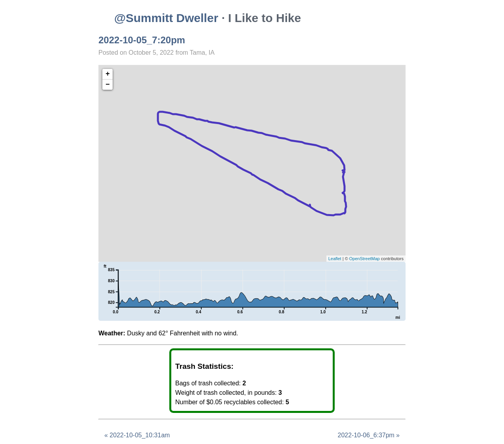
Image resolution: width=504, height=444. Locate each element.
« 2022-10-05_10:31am (137, 435)
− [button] (108, 85)
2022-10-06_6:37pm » (369, 435)
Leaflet (335, 259)
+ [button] (108, 74)
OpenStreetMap (365, 259)
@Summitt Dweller (166, 18)
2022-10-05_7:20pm (142, 40)
